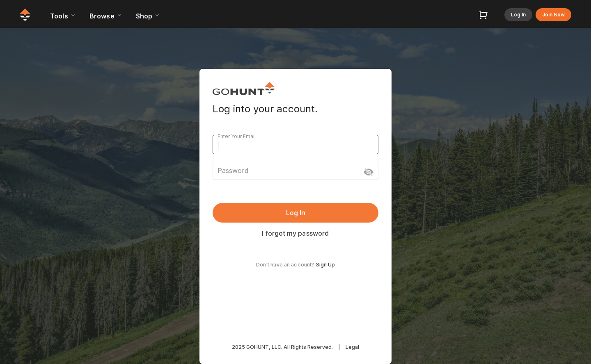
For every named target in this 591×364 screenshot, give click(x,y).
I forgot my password (295, 233)
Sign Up (326, 265)
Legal (352, 347)
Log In (518, 15)
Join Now (553, 15)
